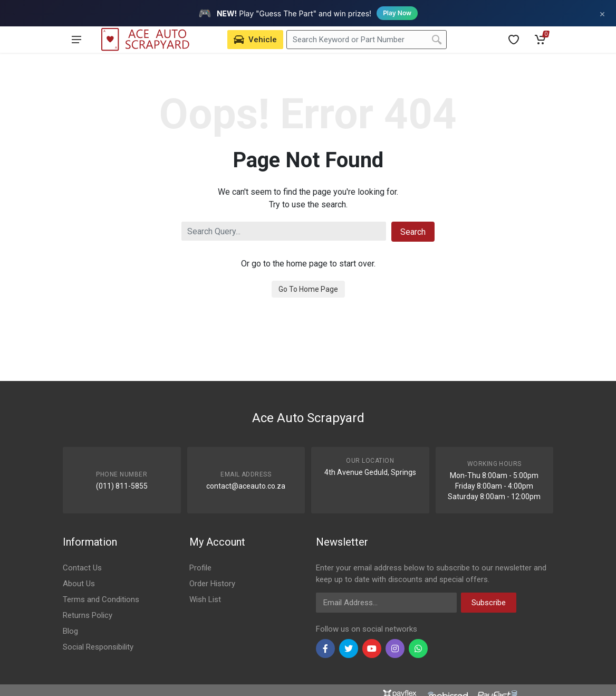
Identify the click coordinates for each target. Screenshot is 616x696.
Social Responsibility (98, 647)
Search (413, 232)
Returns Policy (88, 615)
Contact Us (82, 568)
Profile (200, 568)
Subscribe (489, 603)
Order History (212, 584)
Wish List (205, 599)
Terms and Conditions (101, 599)
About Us (79, 584)
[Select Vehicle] (255, 40)
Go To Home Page (308, 289)
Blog (70, 631)
